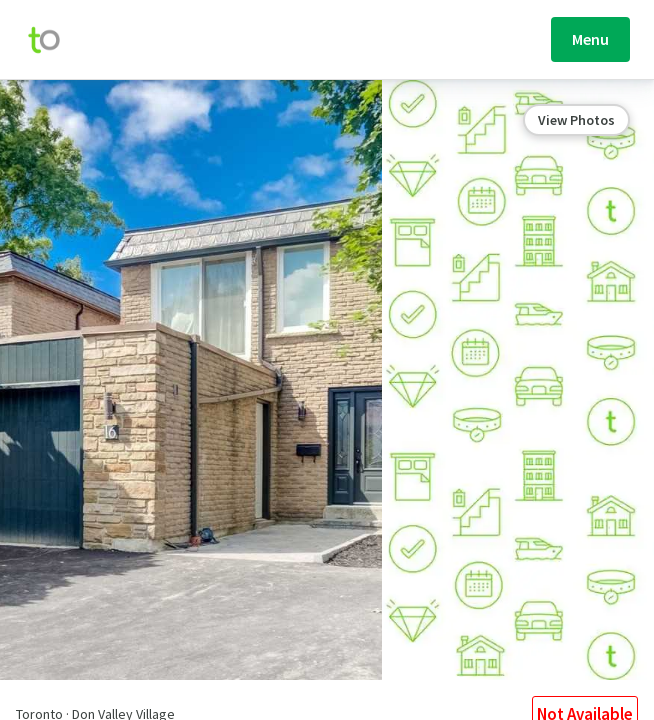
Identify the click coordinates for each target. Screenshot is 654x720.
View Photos (576, 120)
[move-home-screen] (54, 40)
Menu (590, 39)
